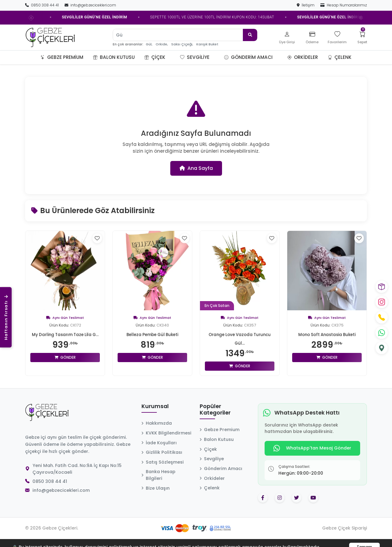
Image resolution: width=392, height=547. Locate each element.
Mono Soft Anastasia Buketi (327, 335)
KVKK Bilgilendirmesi (166, 433)
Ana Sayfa (196, 168)
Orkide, (162, 44)
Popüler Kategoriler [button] (215, 410)
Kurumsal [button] (155, 407)
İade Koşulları (159, 443)
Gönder (65, 366)
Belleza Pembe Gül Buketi (152, 335)
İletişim (306, 5)
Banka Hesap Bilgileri (158, 475)
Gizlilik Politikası (162, 452)
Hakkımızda (157, 423)
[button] (173, 57)
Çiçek (155, 57)
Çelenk (340, 57)
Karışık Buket (207, 44)
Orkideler (303, 57)
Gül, (149, 44)
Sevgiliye (195, 57)
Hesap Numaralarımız (344, 5)
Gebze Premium (62, 57)
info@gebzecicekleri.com (90, 5)
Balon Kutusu (114, 57)
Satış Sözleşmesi (163, 462)
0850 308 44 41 (42, 5)
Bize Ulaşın (156, 488)
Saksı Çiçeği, (182, 44)
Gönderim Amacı (248, 57)
